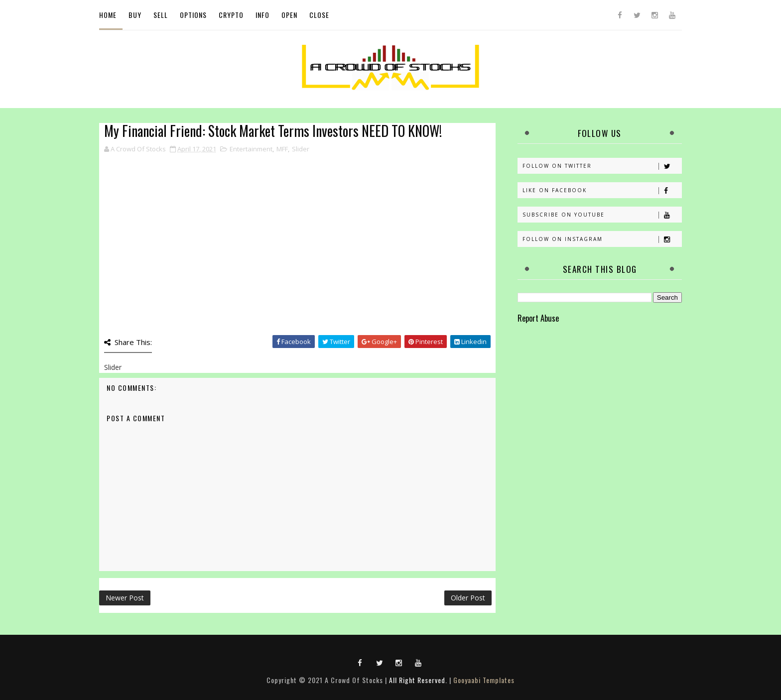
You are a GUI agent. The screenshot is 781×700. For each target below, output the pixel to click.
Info (262, 15)
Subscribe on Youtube (602, 215)
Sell (161, 15)
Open (289, 15)
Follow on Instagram (602, 239)
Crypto (231, 15)
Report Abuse (538, 318)
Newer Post (125, 598)
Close (319, 15)
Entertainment (251, 149)
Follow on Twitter (602, 166)
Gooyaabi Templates (484, 680)
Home (108, 15)
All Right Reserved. (418, 680)
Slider (301, 149)
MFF (282, 149)
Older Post (468, 598)
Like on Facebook (602, 190)
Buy (135, 15)
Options (193, 15)
